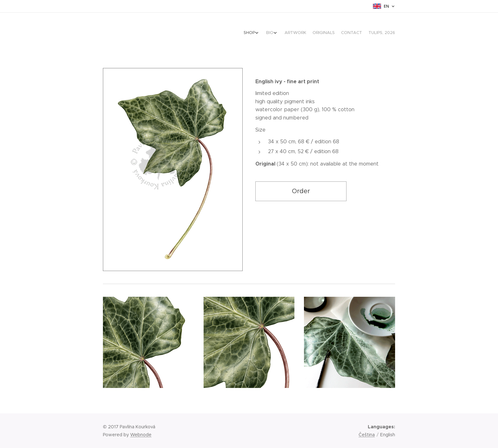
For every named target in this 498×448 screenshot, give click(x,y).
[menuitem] (357, 33)
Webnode (141, 435)
